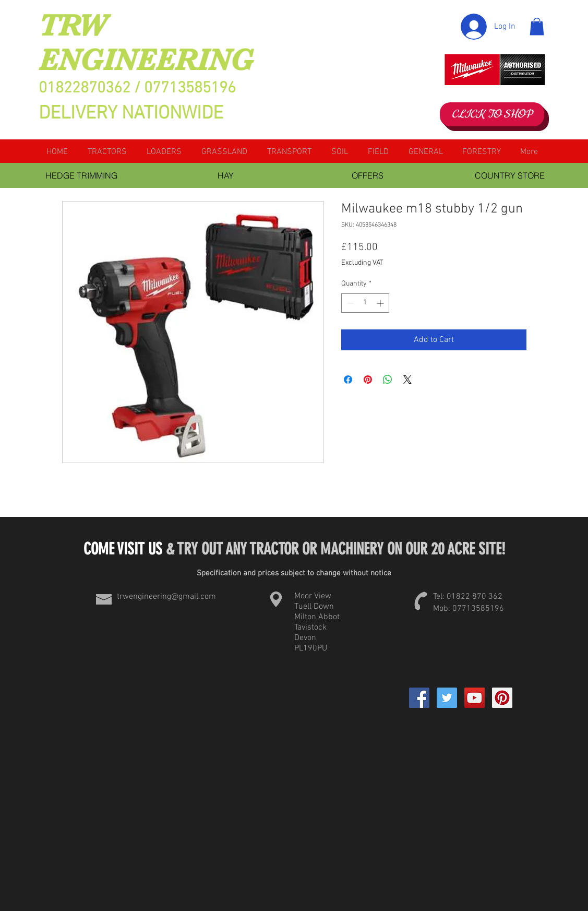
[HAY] (226, 175)
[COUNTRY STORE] (510, 175)
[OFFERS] (368, 175)
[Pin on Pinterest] (368, 380)
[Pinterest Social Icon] (502, 698)
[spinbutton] (365, 303)
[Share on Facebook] (348, 380)
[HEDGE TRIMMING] (82, 175)
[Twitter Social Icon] (447, 698)
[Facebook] (419, 698)
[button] (537, 26)
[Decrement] (349, 303)
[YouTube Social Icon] (475, 698)
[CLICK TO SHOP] (492, 114)
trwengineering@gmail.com (166, 597)
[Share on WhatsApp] (388, 380)
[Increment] (381, 303)
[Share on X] (407, 380)
